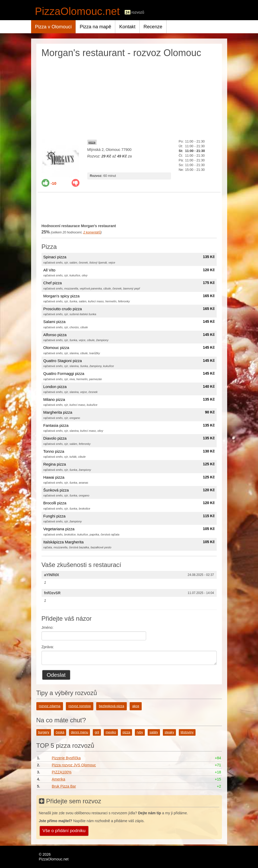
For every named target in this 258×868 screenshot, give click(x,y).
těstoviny (187, 732)
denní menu (80, 732)
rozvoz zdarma (50, 706)
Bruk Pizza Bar (64, 786)
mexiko (111, 732)
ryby (140, 732)
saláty (154, 732)
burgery (44, 732)
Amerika (58, 779)
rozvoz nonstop (80, 706)
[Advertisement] (129, 97)
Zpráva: (48, 647)
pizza (92, 142)
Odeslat (56, 675)
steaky (169, 732)
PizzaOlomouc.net (78, 11)
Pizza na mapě (95, 27)
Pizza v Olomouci (53, 27)
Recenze (153, 27)
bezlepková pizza (111, 706)
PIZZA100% (62, 772)
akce (136, 706)
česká (60, 732)
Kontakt (127, 27)
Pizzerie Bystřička (66, 758)
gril (97, 732)
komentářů (92, 232)
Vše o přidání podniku (64, 831)
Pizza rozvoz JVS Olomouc (74, 765)
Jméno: (48, 627)
